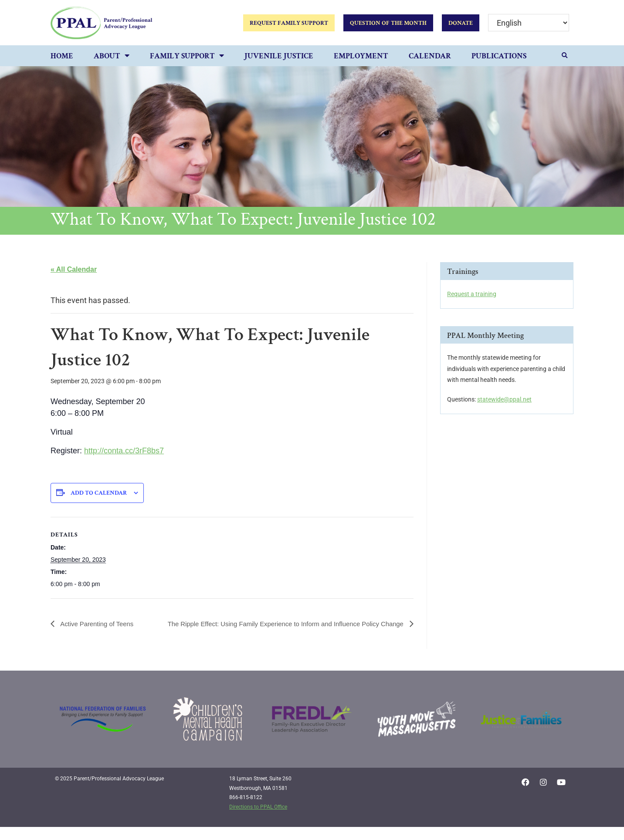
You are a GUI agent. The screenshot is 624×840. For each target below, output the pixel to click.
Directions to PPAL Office (258, 820)
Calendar (430, 56)
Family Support (187, 56)
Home (62, 56)
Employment (361, 56)
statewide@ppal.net (504, 399)
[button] (565, 56)
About (112, 56)
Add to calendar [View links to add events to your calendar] (99, 493)
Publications (499, 56)
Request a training (472, 294)
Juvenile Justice (279, 56)
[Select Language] (529, 23)
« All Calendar (74, 269)
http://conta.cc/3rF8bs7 (124, 451)
